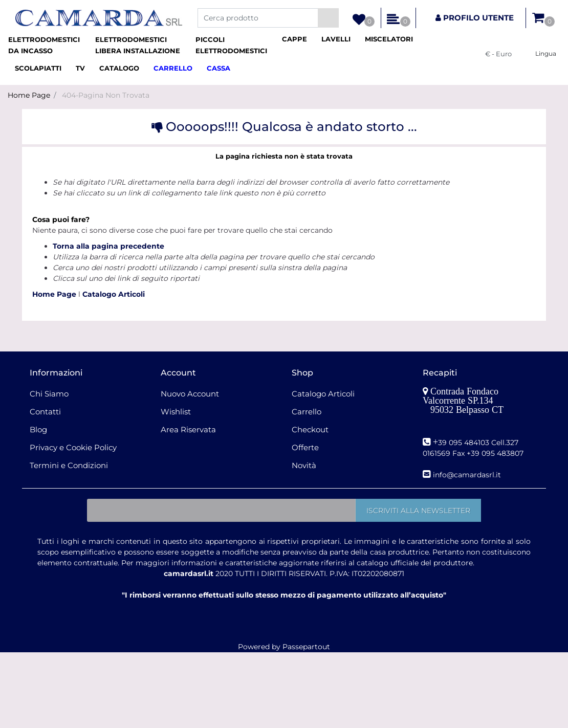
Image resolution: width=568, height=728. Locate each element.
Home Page (29, 95)
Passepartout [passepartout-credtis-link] (306, 647)
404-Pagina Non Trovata (106, 95)
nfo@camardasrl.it (468, 475)
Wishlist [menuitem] (176, 412)
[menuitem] (48, 45)
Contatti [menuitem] (45, 412)
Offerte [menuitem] (305, 447)
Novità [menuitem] (304, 465)
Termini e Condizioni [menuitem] (69, 465)
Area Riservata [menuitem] (188, 429)
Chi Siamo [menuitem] (49, 394)
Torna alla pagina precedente (108, 246)
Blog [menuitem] (38, 429)
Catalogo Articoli (114, 294)
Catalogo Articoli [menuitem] (323, 394)
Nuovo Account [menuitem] (190, 394)
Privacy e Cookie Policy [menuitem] (73, 447)
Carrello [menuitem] (307, 412)
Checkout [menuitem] (310, 429)
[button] (328, 18)
